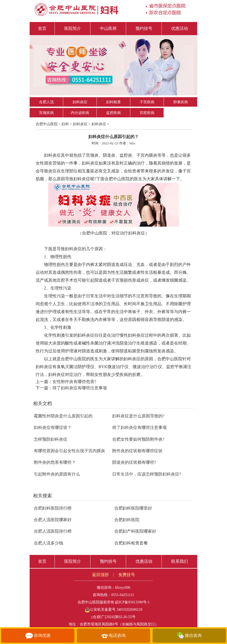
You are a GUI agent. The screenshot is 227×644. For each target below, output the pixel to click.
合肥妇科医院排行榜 (53, 508)
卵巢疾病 (181, 102)
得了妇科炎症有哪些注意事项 (80, 388)
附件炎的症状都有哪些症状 (137, 451)
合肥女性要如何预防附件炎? (138, 439)
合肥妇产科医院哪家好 (134, 531)
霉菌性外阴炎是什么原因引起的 (63, 416)
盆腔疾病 (114, 113)
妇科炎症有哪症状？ (53, 427)
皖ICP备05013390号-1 (132, 602)
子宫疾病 (147, 102)
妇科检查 (114, 102)
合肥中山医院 (47, 124)
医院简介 (73, 28)
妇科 (65, 124)
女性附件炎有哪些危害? (74, 382)
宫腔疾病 (147, 113)
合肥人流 (46, 102)
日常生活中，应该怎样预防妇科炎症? (147, 474)
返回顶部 (100, 575)
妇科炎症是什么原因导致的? (138, 416)
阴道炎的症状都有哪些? (134, 462)
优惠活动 (180, 28)
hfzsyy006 (123, 588)
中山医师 (108, 28)
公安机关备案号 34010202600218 (114, 610)
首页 (42, 28)
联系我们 (180, 561)
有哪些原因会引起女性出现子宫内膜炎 (69, 451)
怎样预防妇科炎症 (51, 439)
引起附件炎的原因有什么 (57, 474)
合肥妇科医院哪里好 (132, 508)
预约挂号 (144, 28)
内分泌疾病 (80, 113)
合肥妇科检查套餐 (130, 543)
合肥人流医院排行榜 (53, 531)
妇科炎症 (80, 102)
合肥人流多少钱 (48, 543)
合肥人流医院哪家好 (53, 520)
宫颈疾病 (46, 113)
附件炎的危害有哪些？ (55, 462)
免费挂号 (127, 575)
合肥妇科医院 (126, 520)
